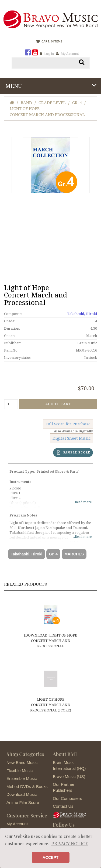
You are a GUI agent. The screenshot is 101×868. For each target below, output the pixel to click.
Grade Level (52, 103)
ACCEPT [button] (50, 857)
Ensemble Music (22, 778)
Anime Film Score (23, 802)
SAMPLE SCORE (74, 453)
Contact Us (63, 806)
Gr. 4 (77, 103)
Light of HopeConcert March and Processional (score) (51, 705)
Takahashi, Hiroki (82, 314)
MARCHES (74, 554)
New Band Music (22, 762)
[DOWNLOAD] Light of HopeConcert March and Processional (50, 641)
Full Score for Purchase (68, 424)
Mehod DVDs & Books (27, 786)
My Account (70, 54)
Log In (49, 54)
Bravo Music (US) (69, 776)
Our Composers (67, 798)
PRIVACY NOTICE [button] (70, 844)
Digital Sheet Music (72, 438)
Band (26, 103)
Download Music (22, 794)
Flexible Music (20, 771)
